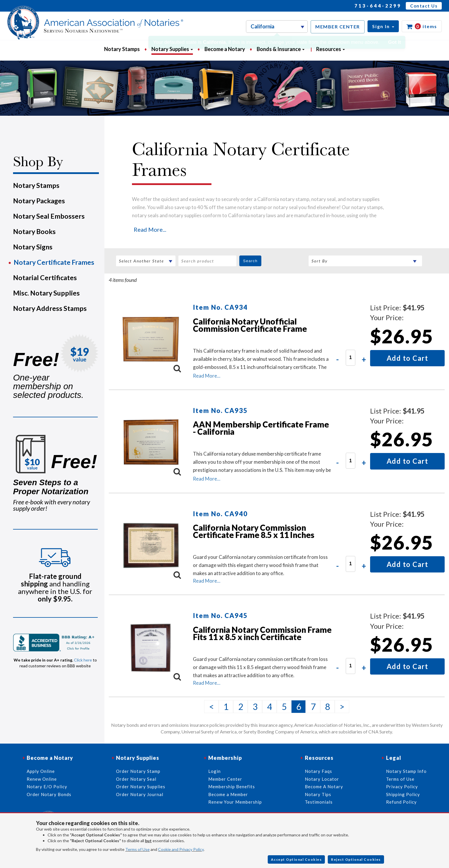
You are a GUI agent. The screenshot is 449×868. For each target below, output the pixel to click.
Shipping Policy (403, 794)
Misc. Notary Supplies (46, 293)
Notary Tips (318, 794)
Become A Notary (324, 787)
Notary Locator (322, 779)
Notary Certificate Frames (54, 262)
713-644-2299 (378, 6)
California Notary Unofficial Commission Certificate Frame (250, 325)
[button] (383, 26)
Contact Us (424, 6)
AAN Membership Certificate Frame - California (261, 428)
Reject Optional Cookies (356, 859)
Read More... (150, 229)
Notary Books (34, 231)
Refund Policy (401, 802)
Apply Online (41, 771)
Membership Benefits (232, 787)
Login (214, 771)
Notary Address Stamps (50, 308)
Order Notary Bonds (49, 794)
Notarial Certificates (45, 278)
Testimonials (319, 802)
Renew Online (42, 779)
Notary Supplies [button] (172, 49)
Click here (83, 660)
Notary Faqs (318, 771)
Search (250, 261)
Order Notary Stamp (138, 771)
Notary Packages (39, 201)
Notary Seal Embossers (49, 216)
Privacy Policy (402, 787)
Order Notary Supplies (141, 787)
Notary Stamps (122, 49)
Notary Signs (33, 247)
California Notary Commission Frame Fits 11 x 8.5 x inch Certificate (262, 633)
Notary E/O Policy (47, 787)
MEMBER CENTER (338, 27)
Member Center (225, 779)
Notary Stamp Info (406, 771)
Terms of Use (137, 849)
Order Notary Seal (136, 779)
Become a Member (228, 794)
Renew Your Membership (235, 802)
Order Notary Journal (140, 794)
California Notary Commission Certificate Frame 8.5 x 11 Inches (254, 531)
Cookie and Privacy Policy (181, 849)
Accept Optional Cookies (296, 859)
